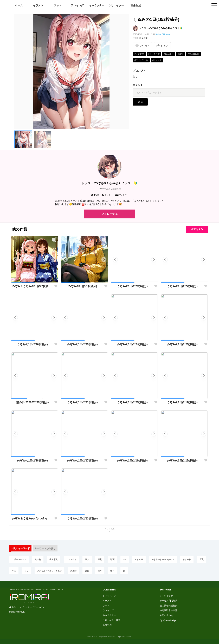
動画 (112, 560)
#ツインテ (157, 60)
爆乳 (100, 560)
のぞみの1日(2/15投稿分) (182, 461)
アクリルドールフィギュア (49, 571)
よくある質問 (166, 596)
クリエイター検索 (112, 620)
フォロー (107, 195)
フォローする (109, 214)
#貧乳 (181, 54)
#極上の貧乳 (193, 54)
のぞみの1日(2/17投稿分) (82, 461)
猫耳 (112, 571)
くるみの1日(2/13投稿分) (82, 519)
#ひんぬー (169, 54)
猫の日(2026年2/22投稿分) (32, 402)
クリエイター (116, 5)
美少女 (73, 571)
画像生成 (136, 5)
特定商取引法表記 (169, 610)
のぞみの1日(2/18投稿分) (32, 461)
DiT (125, 560)
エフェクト (71, 560)
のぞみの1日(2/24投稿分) (132, 344)
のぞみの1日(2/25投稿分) (82, 344)
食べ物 (38, 560)
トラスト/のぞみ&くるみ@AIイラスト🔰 (161, 28)
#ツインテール (141, 60)
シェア (162, 46)
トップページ (109, 596)
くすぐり (139, 560)
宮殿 (87, 571)
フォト (58, 5)
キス (14, 571)
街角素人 (54, 560)
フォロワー (122, 195)
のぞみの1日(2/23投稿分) (182, 344)
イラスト (38, 5)
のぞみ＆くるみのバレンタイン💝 (32, 519)
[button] (23, 139)
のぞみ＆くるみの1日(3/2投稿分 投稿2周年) (32, 286)
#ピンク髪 (139, 54)
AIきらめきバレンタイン (163, 560)
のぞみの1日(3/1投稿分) (82, 286)
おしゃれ (187, 560)
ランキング (77, 5)
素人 (87, 560)
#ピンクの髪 (154, 54)
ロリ (27, 571)
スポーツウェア (19, 560)
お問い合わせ (166, 615)
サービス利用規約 (169, 601)
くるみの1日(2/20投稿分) (132, 402)
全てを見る (197, 229)
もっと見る (109, 530)
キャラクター (97, 5)
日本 (100, 571)
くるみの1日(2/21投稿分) (82, 402)
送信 (140, 102)
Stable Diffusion (163, 34)
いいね (142, 46)
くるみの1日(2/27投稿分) (182, 286)
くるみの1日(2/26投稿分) (32, 344)
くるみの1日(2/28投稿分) (132, 286)
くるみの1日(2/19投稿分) (182, 402)
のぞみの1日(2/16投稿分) (132, 461)
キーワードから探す (45, 548)
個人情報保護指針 (169, 606)
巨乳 (202, 560)
